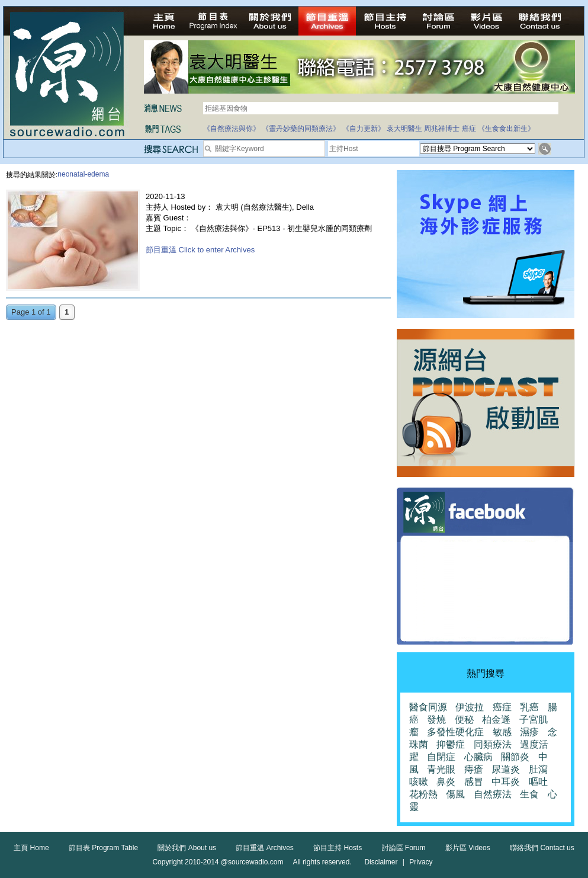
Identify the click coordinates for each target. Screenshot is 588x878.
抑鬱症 (451, 744)
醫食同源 (428, 707)
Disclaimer (381, 862)
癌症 (469, 129)
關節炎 (515, 757)
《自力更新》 (364, 129)
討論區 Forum (404, 848)
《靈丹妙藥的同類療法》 (301, 129)
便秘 (464, 720)
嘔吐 (538, 782)
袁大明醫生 (404, 129)
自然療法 (493, 794)
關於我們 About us (187, 848)
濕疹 (529, 732)
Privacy (421, 862)
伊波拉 (470, 707)
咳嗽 (419, 782)
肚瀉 (538, 769)
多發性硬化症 (455, 732)
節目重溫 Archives (264, 848)
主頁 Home (31, 848)
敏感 (502, 732)
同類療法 (493, 744)
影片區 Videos (468, 848)
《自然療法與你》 (232, 129)
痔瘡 (474, 769)
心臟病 (478, 757)
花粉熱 (423, 794)
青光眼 (441, 769)
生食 (529, 794)
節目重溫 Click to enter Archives (200, 250)
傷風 (455, 794)
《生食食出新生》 (506, 129)
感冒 (474, 782)
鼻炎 (446, 782)
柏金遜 (496, 720)
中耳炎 (506, 782)
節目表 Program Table (103, 848)
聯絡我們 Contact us (542, 848)
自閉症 (441, 757)
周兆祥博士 (442, 129)
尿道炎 (506, 769)
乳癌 (529, 707)
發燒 (436, 720)
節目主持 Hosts (338, 848)
